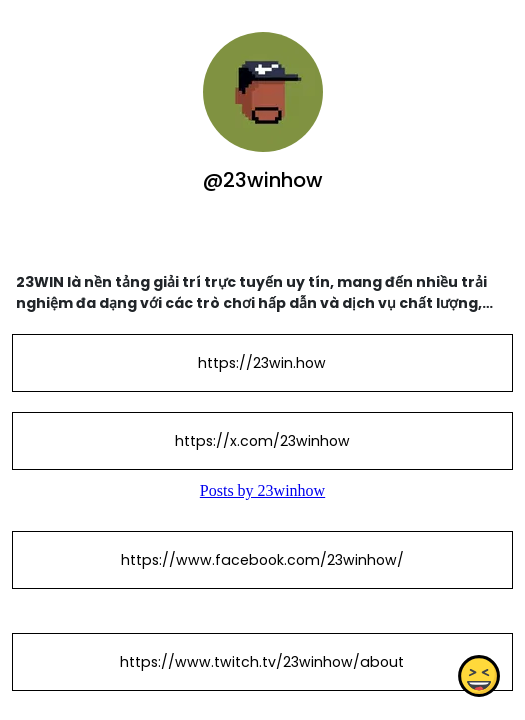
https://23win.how (262, 363)
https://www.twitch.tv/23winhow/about (262, 662)
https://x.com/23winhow (262, 441)
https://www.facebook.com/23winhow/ (262, 560)
